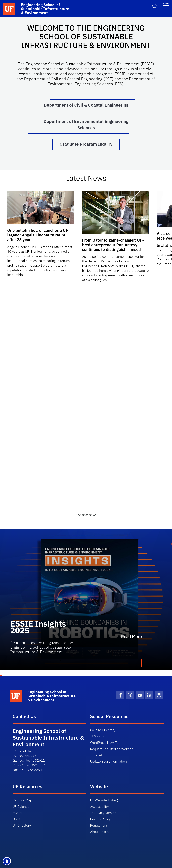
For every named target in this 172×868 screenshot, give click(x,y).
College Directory (103, 730)
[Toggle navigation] (166, 6)
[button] (7, 861)
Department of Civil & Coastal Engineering (86, 105)
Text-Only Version (103, 813)
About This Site (101, 832)
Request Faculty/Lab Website (112, 749)
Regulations (99, 826)
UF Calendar (22, 807)
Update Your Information (108, 762)
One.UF (18, 819)
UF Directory (22, 826)
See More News (86, 515)
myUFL (18, 813)
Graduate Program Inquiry (86, 144)
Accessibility (99, 807)
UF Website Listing (104, 800)
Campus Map (22, 800)
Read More (131, 637)
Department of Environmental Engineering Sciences (86, 125)
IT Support (98, 736)
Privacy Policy (100, 819)
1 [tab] (142, 663)
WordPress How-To (104, 743)
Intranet (96, 755)
